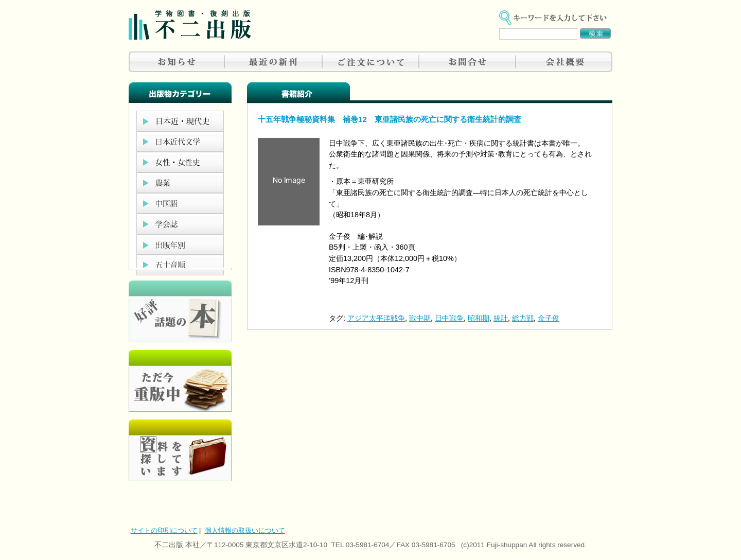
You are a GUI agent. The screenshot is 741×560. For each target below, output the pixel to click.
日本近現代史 (180, 121)
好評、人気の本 (180, 311)
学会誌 (180, 224)
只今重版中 (180, 381)
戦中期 (420, 318)
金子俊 (549, 318)
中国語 (180, 203)
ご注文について (370, 62)
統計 (501, 318)
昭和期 (479, 318)
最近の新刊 (274, 62)
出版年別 (180, 244)
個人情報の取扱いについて (245, 530)
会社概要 (564, 62)
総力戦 (523, 318)
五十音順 (180, 265)
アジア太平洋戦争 (376, 318)
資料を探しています (180, 450)
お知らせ (177, 62)
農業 (180, 183)
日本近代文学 (180, 142)
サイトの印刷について (164, 530)
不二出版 (190, 25)
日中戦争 (449, 318)
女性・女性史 (180, 162)
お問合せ (467, 62)
